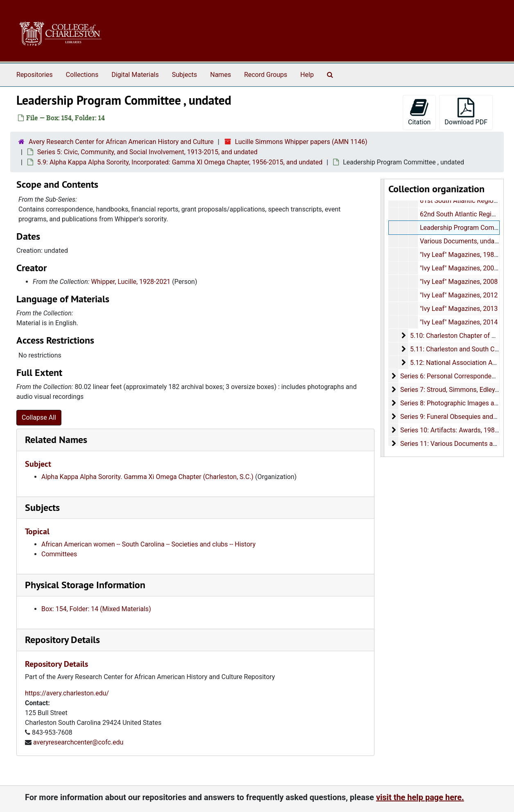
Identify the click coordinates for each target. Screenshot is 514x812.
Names (221, 75)
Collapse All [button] (39, 417)
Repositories (35, 75)
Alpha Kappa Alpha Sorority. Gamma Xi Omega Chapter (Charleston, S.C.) (147, 477)
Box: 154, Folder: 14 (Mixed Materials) (96, 609)
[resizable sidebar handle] (383, 318)
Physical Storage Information (85, 585)
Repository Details (62, 640)
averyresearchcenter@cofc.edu (78, 742)
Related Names (56, 440)
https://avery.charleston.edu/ (67, 693)
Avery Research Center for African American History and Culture (121, 142)
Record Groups (265, 75)
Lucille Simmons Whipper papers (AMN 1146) (301, 142)
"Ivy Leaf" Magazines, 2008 (458, 282)
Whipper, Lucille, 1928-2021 (131, 282)
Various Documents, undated (461, 241)
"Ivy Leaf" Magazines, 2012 (458, 295)
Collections (82, 75)
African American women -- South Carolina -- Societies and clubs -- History (148, 544)
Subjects (184, 75)
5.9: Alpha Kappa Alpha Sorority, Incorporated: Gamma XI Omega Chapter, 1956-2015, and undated (180, 162)
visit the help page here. (420, 797)
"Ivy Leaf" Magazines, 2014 (458, 322)
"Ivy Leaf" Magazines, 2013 (458, 309)
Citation (419, 112)
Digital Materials (135, 75)
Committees (59, 554)
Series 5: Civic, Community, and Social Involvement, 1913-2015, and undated (147, 152)
